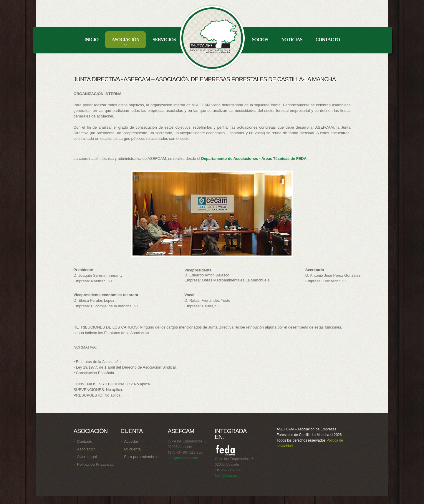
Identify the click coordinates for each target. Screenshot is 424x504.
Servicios (164, 40)
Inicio (91, 40)
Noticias (292, 40)
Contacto (328, 40)
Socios (260, 40)
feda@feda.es (226, 476)
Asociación (125, 40)
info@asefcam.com (183, 458)
